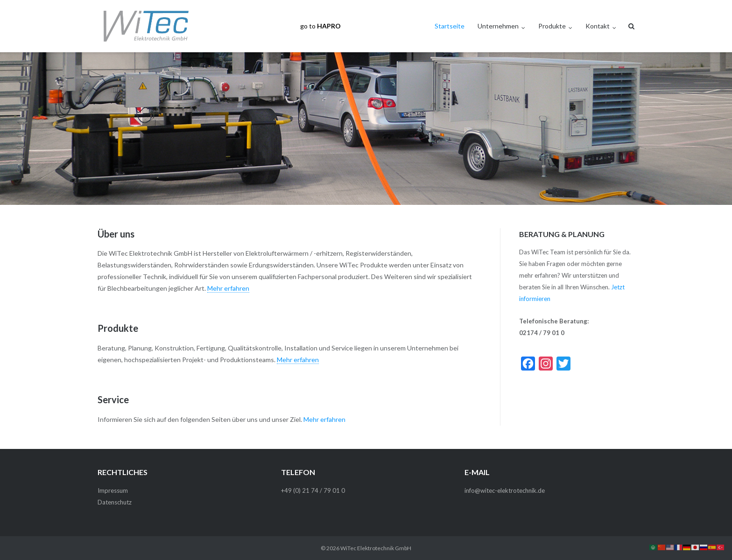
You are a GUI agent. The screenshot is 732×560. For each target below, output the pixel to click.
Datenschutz (115, 502)
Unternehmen (498, 26)
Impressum (113, 490)
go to (320, 26)
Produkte (552, 26)
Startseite (450, 26)
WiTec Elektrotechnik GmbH (376, 548)
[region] (366, 129)
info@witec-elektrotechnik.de (505, 490)
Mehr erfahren (228, 288)
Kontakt (598, 26)
